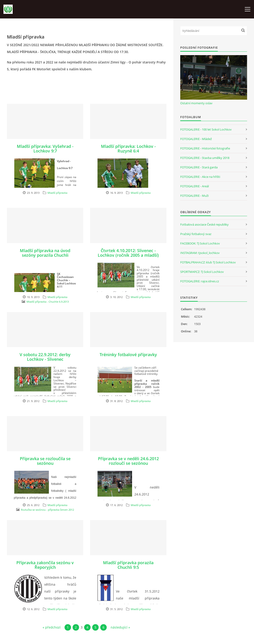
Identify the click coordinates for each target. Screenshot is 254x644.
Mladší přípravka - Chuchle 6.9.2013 (48, 302)
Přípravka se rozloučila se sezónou (45, 461)
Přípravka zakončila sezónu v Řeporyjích (45, 565)
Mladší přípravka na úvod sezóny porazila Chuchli (45, 253)
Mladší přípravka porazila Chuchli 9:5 (128, 565)
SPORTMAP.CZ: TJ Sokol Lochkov (202, 272)
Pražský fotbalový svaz (196, 234)
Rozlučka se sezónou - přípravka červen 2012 (47, 510)
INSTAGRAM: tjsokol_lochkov (200, 253)
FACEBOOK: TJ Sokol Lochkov (200, 243)
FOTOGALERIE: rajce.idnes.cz (200, 281)
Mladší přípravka (57, 193)
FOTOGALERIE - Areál (195, 186)
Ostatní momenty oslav (196, 103)
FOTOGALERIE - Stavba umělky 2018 (205, 158)
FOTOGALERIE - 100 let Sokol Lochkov (206, 129)
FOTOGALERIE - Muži (194, 196)
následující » (120, 627)
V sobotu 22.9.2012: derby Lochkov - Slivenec (45, 357)
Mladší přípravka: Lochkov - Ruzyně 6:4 (128, 149)
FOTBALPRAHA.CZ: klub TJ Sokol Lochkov (208, 262)
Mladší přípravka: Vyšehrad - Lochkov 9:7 (45, 149)
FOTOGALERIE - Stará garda (199, 167)
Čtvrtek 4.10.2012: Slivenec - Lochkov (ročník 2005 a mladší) (128, 253)
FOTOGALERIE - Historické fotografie (205, 148)
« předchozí (52, 627)
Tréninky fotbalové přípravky (128, 355)
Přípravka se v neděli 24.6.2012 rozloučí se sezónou (128, 461)
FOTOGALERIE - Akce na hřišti (200, 177)
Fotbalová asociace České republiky (204, 224)
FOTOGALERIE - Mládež (196, 139)
